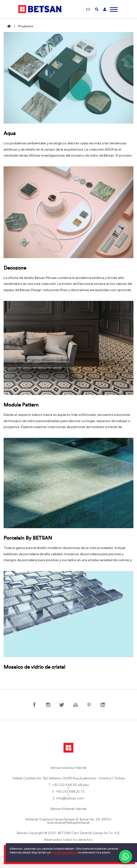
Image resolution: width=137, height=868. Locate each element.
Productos (26, 26)
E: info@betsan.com (69, 798)
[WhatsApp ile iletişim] (126, 857)
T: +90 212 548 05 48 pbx (69, 785)
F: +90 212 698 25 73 (68, 792)
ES (88, 9)
